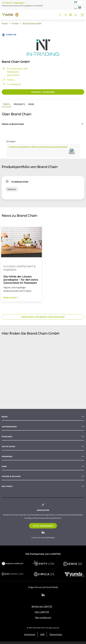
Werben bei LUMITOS (42, 606)
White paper (8, 447)
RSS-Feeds (7, 486)
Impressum (30, 634)
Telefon (8, 80)
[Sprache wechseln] (71, 15)
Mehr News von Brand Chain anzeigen (43, 317)
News (31, 104)
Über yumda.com (43, 617)
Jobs (4, 466)
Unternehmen (9, 427)
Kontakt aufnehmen (43, 92)
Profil (7, 104)
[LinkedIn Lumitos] (43, 595)
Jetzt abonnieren (43, 526)
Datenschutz (56, 634)
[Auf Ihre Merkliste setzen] (76, 15)
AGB (42, 634)
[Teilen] (65, 15)
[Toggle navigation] (82, 15)
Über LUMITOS (42, 612)
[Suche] (60, 15)
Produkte (19, 104)
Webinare (7, 456)
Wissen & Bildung (11, 476)
